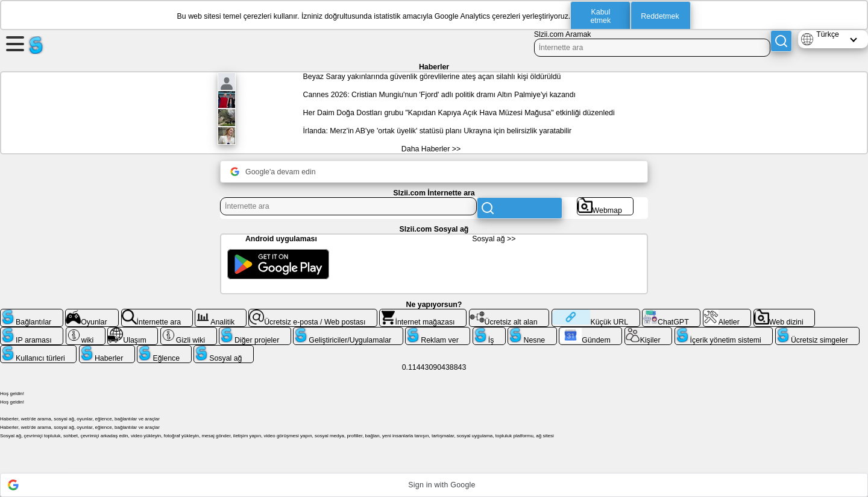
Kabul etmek (600, 16)
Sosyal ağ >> (494, 239)
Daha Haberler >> (431, 149)
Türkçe (828, 34)
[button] (434, 485)
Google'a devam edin (273, 172)
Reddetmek (660, 16)
